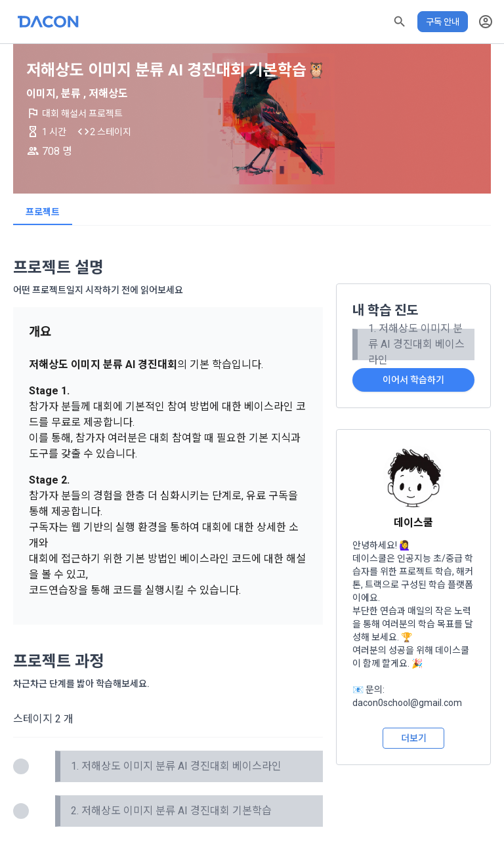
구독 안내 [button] (443, 22)
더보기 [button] (414, 738)
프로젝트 (43, 212)
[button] (400, 22)
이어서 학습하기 (413, 380)
